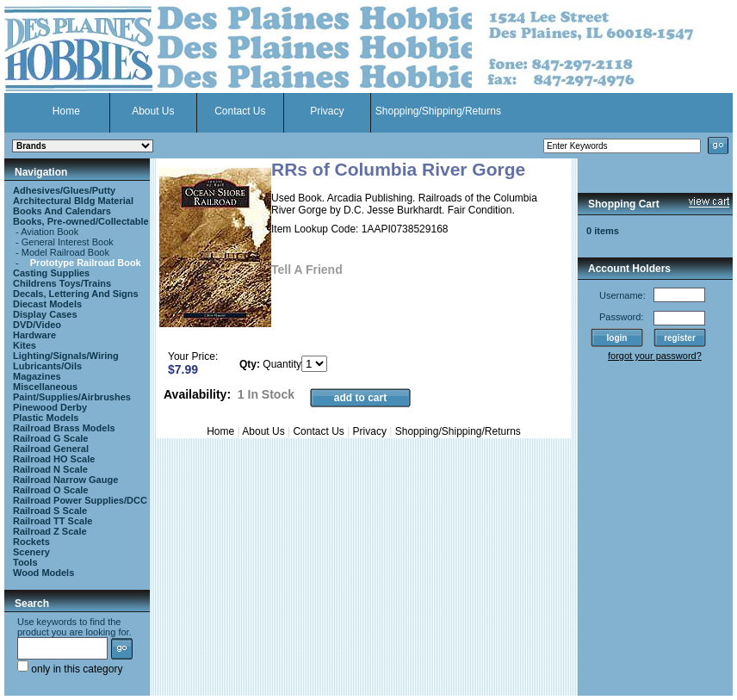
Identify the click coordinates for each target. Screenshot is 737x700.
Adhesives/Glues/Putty (64, 190)
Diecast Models (47, 304)
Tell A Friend (307, 269)
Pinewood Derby (50, 407)
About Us (153, 111)
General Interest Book (68, 242)
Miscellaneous (45, 387)
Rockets (31, 542)
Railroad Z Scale (50, 531)
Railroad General (51, 449)
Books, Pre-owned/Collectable (81, 221)
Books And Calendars (62, 211)
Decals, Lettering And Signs (76, 294)
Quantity (282, 364)
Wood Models (43, 573)
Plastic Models (46, 418)
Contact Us (240, 111)
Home (66, 111)
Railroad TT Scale (53, 521)
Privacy (327, 111)
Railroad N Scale (50, 469)
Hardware (34, 335)
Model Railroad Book (65, 252)
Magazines (37, 376)
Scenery (31, 552)
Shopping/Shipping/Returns (438, 111)
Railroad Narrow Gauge (65, 480)
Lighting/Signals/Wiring (66, 356)
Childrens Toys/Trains (62, 283)
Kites (25, 345)
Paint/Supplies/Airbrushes (72, 397)
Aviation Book (50, 232)
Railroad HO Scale (54, 459)
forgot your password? (655, 356)
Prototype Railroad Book (86, 263)
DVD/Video (37, 325)
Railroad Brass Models (64, 428)
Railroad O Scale (50, 490)
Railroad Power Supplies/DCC (80, 500)
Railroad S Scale (50, 511)
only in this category (70, 669)
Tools (25, 562)
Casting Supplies (51, 273)
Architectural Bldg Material (73, 201)
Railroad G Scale (50, 438)
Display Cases (45, 314)
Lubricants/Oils (47, 366)
